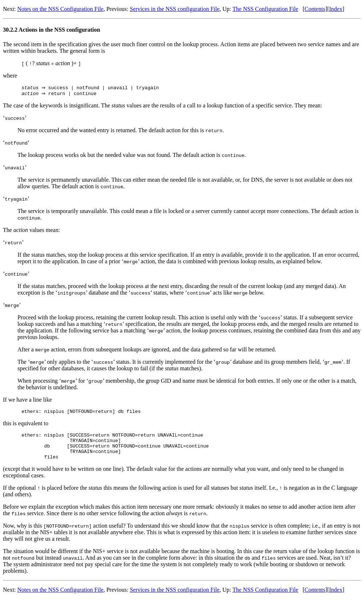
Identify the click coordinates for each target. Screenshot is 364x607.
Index (336, 9)
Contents (315, 9)
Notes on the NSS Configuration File (61, 9)
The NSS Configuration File (265, 9)
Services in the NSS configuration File (175, 9)
